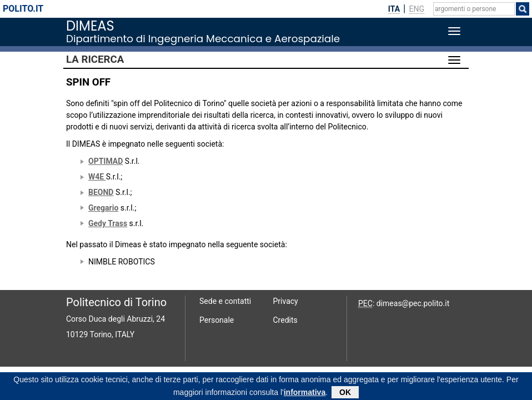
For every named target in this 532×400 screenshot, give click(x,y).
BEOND (101, 192)
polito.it (23, 9)
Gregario (103, 208)
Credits (285, 320)
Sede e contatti (225, 301)
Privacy (286, 301)
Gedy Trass (108, 223)
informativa (305, 393)
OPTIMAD (106, 161)
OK (345, 393)
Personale (217, 320)
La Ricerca (95, 59)
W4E (97, 177)
